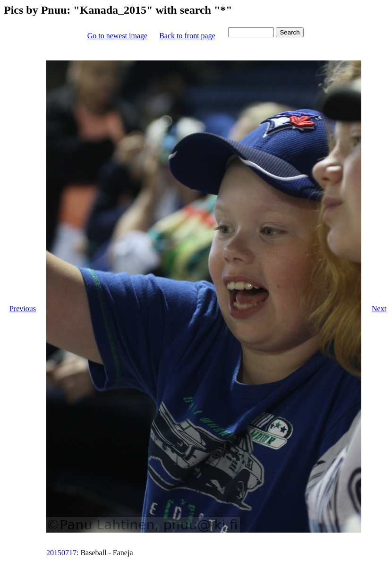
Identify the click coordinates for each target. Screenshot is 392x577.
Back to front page (187, 36)
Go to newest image (118, 36)
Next (379, 309)
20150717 (61, 553)
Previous (23, 309)
